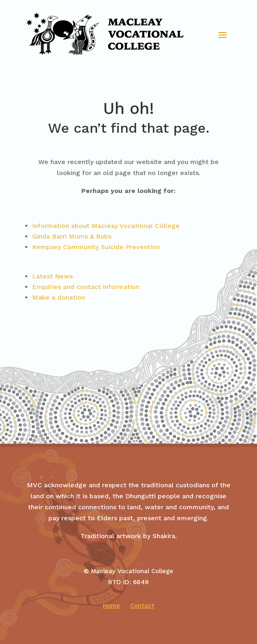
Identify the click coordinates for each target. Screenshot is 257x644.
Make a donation (59, 297)
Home (111, 606)
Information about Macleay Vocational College (106, 226)
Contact (142, 606)
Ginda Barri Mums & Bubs (72, 236)
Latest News (52, 276)
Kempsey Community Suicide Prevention (96, 247)
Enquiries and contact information (86, 287)
